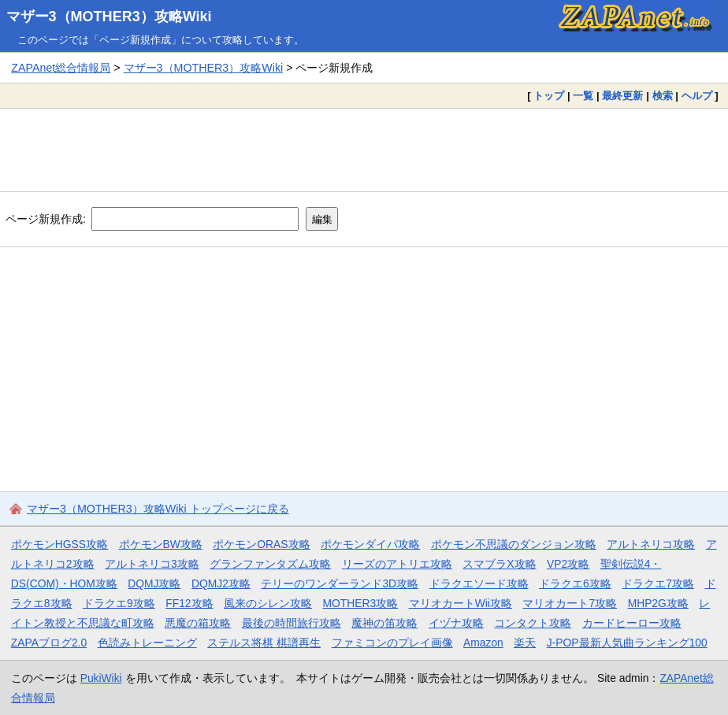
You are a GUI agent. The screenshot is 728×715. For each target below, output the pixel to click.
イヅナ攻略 (456, 623)
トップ (549, 96)
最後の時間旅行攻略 (292, 623)
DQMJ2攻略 (221, 583)
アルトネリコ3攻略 (152, 564)
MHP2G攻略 (658, 603)
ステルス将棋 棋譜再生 (264, 643)
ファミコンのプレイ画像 (392, 643)
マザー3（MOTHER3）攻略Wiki (109, 17)
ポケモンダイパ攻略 (370, 544)
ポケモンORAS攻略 (261, 544)
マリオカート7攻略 (570, 603)
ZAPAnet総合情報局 (61, 68)
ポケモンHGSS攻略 (59, 544)
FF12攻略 (189, 603)
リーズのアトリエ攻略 (397, 564)
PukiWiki (101, 678)
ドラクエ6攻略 (575, 583)
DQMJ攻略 (154, 583)
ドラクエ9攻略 (119, 603)
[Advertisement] (364, 150)
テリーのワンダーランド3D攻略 (340, 583)
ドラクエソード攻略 (479, 583)
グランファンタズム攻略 (270, 564)
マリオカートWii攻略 (461, 603)
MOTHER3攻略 (361, 603)
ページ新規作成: (46, 219)
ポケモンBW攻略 (161, 544)
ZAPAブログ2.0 (49, 643)
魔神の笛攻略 (384, 623)
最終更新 (622, 96)
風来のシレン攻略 (268, 603)
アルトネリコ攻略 (651, 544)
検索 (663, 96)
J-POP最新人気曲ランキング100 (627, 643)
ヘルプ (697, 96)
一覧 (583, 96)
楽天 (525, 643)
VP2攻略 (568, 564)
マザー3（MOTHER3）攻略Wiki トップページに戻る (158, 509)
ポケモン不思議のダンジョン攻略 (514, 544)
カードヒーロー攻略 (632, 623)
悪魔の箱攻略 (198, 623)
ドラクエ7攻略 (658, 583)
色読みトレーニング (147, 643)
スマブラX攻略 (499, 564)
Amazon (483, 643)
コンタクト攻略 (533, 623)
